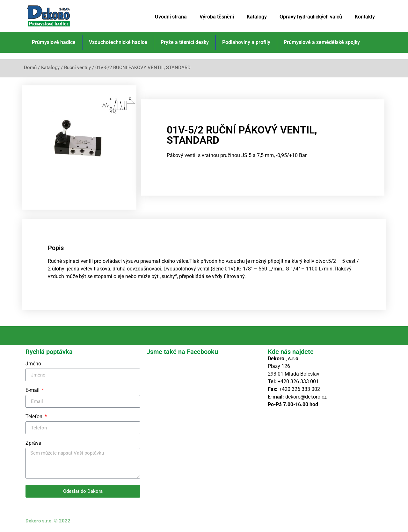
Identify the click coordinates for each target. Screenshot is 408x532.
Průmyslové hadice (54, 42)
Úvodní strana (171, 17)
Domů (30, 68)
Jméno (33, 364)
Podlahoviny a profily (246, 42)
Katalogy (257, 17)
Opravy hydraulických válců (311, 17)
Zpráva (33, 443)
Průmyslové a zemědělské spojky (322, 42)
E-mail (33, 390)
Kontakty (365, 17)
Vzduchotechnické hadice (118, 42)
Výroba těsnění (217, 17)
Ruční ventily (77, 68)
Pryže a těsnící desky (185, 42)
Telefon (35, 417)
